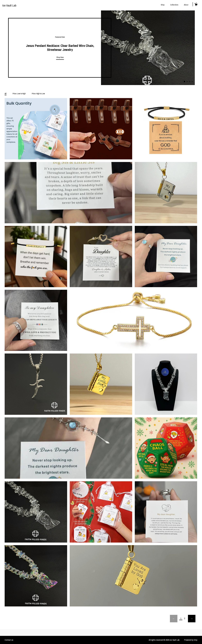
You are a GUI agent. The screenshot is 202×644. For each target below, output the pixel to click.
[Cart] (196, 5)
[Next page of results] (192, 619)
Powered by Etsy (191, 640)
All (6, 94)
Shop (163, 5)
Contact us (9, 640)
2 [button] (187, 81)
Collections (174, 5)
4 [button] (192, 81)
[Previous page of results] (174, 619)
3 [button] (190, 81)
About (186, 5)
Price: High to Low (38, 94)
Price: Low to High (19, 94)
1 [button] (184, 81)
